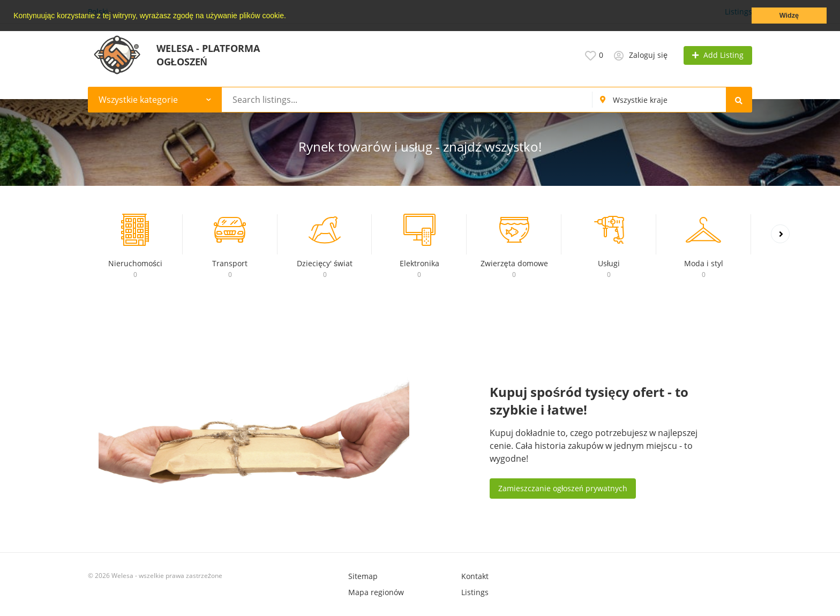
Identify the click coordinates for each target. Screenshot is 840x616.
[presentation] (780, 234)
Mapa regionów (376, 592)
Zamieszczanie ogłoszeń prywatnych (563, 488)
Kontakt (475, 576)
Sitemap (363, 576)
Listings (475, 592)
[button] (290, 17)
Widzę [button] (789, 16)
